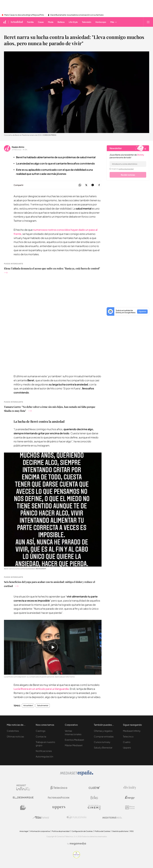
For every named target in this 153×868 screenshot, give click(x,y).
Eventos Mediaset (74, 740)
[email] (128, 164)
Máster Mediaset (74, 745)
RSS (132, 831)
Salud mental (43, 706)
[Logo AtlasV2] (41, 817)
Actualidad (28, 706)
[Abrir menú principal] (148, 22)
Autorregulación (44, 756)
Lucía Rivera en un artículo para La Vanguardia (41, 689)
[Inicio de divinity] (5, 22)
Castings (41, 731)
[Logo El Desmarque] (23, 798)
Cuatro (127, 742)
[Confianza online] (76, 857)
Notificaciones (44, 751)
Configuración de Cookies (82, 831)
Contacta (41, 736)
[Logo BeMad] (23, 808)
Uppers (127, 748)
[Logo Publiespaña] (77, 817)
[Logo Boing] (94, 798)
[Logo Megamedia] (78, 844)
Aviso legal (24, 831)
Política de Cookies (102, 831)
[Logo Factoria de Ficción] (59, 798)
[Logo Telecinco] (59, 788)
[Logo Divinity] (130, 788)
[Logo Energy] (130, 798)
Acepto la (123, 169)
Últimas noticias (15, 736)
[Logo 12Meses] (130, 807)
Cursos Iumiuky (102, 742)
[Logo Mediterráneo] (112, 817)
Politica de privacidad (61, 831)
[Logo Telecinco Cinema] (94, 807)
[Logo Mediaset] (77, 775)
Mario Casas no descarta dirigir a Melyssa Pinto (24, 15)
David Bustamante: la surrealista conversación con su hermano (77, 15)
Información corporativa (40, 831)
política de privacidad (126, 169)
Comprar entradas (104, 736)
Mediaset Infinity (132, 731)
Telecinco (128, 736)
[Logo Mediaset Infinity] (23, 788)
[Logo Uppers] (59, 808)
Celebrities (13, 731)
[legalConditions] (110, 169)
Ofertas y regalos (103, 731)
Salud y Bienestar (103, 748)
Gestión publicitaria (120, 831)
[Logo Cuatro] (94, 788)
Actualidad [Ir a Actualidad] (17, 22)
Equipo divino (18, 147)
